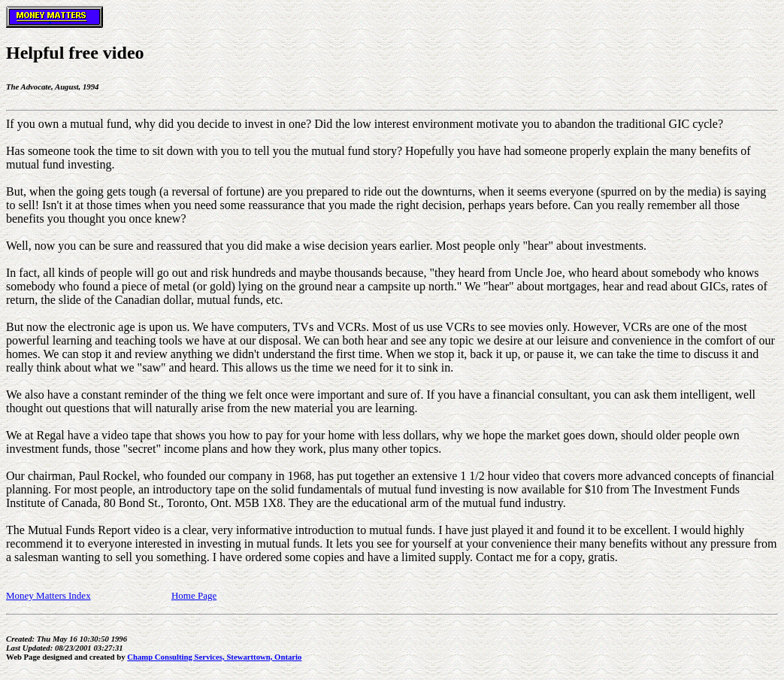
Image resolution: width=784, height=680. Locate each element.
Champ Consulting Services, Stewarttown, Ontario (214, 657)
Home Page (194, 595)
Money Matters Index (48, 595)
